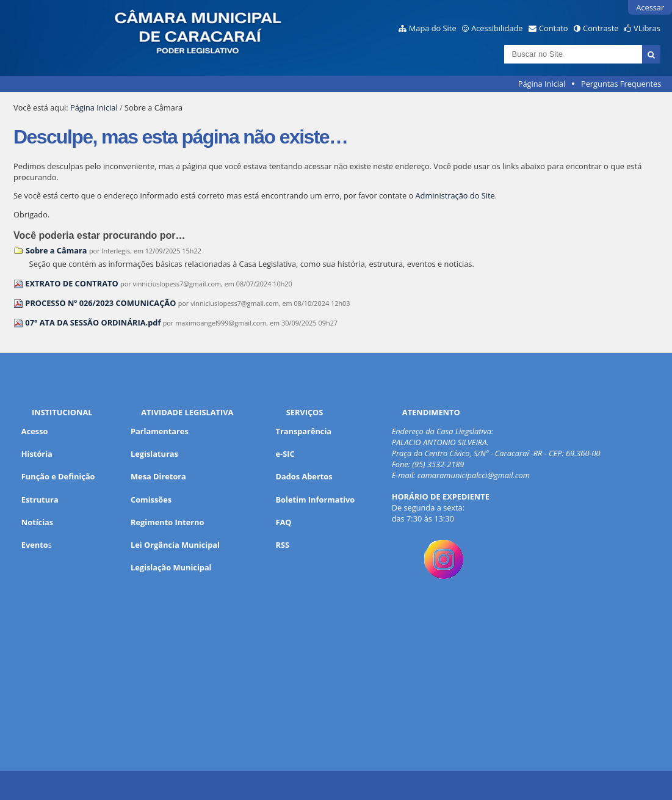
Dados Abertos (304, 476)
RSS (283, 545)
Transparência (304, 431)
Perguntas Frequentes (621, 84)
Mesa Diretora (158, 476)
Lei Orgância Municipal (175, 545)
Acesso (35, 431)
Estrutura (40, 500)
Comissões (151, 500)
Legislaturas (154, 454)
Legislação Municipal (171, 567)
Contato (554, 28)
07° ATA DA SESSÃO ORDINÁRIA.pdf (93, 322)
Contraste (601, 28)
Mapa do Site (433, 28)
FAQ (284, 522)
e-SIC (285, 454)
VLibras (647, 28)
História (37, 454)
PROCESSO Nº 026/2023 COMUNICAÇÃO (101, 303)
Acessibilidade (497, 28)
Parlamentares (160, 431)
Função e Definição (58, 476)
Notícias (37, 522)
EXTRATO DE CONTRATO (71, 283)
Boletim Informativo (316, 500)
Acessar (650, 7)
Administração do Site (455, 195)
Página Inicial (542, 84)
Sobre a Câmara (56, 250)
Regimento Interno (167, 522)
